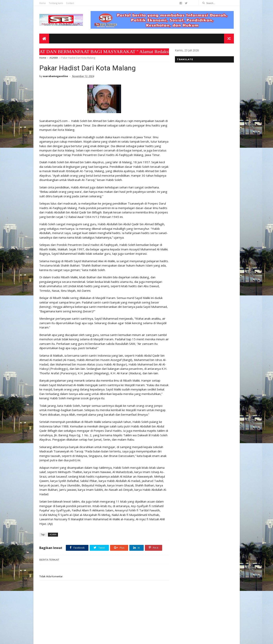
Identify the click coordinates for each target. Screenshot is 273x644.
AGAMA (54, 58)
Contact (70, 3)
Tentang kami (56, 3)
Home (43, 3)
